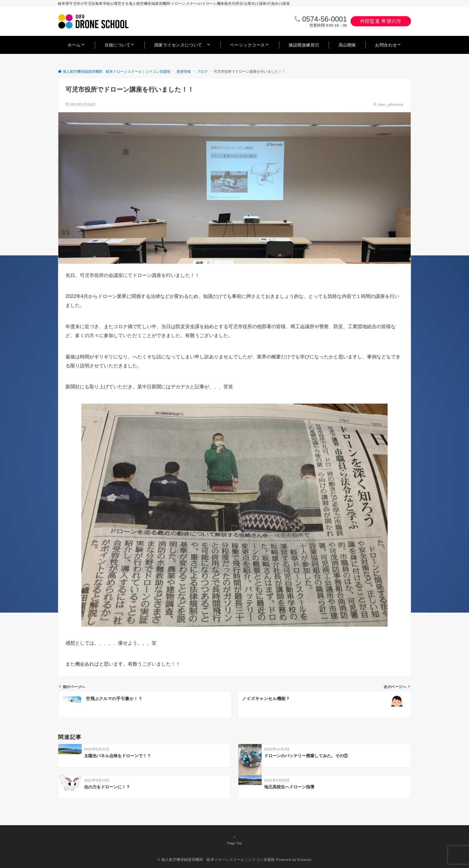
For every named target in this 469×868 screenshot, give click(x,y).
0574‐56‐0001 (324, 19)
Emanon (304, 859)
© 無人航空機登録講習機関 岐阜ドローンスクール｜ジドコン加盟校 (216, 859)
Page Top (234, 840)
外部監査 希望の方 (381, 21)
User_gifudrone (391, 104)
